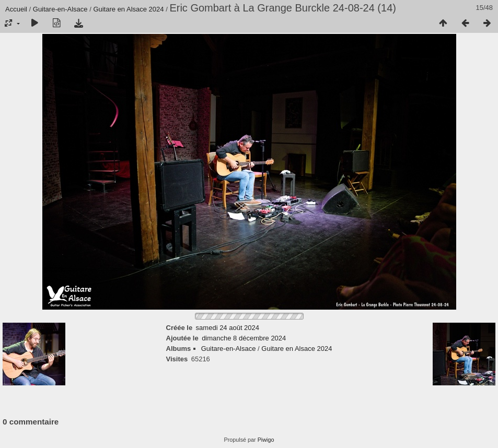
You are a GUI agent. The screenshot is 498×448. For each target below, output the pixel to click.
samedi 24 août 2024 (228, 328)
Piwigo (266, 440)
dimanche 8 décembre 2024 (244, 338)
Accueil (16, 9)
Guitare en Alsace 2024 (128, 9)
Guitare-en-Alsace (60, 9)
